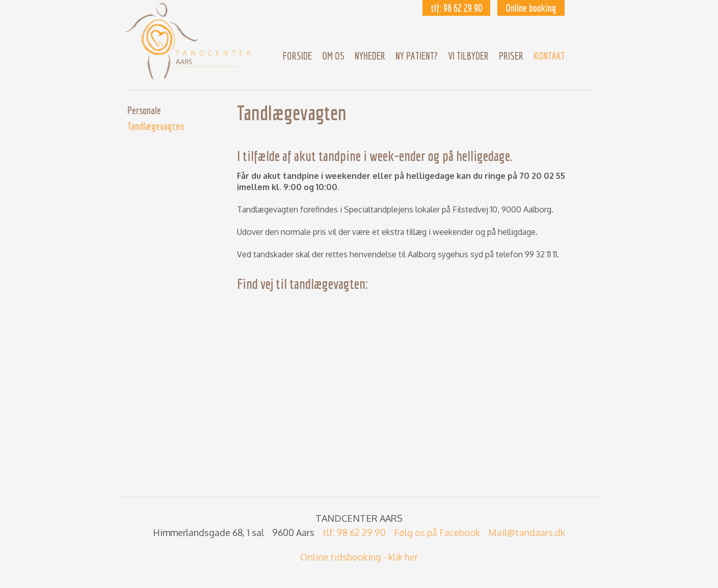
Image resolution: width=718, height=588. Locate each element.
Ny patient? (417, 56)
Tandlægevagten (156, 126)
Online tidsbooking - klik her (359, 557)
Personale (144, 110)
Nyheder (370, 56)
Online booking (531, 8)
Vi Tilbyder (468, 56)
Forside (297, 56)
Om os (333, 56)
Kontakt (549, 56)
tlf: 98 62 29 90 (456, 8)
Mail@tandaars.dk (527, 532)
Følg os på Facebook (437, 532)
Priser (511, 56)
